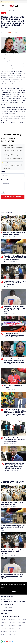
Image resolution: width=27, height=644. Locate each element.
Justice (7, 470)
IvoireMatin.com (22, 622)
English (2, 34)
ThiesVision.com (13, 622)
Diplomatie (7, 418)
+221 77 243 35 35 (7, 602)
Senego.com (12, 619)
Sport (5, 389)
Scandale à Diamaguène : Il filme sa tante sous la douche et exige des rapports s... (12, 576)
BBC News (21, 625)
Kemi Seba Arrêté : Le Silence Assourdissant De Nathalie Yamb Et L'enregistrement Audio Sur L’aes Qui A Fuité (15, 361)
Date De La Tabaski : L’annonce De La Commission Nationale (14, 233)
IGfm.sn (3, 625)
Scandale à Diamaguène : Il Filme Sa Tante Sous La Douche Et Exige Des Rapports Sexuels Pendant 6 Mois (15, 309)
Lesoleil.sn (3, 622)
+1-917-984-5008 (6, 610)
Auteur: (13, 174)
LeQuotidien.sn (12, 632)
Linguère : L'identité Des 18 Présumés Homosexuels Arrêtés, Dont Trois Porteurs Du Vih (14, 335)
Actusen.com (4, 632)
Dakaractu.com (12, 635)
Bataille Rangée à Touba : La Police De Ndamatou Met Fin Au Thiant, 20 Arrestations (15, 283)
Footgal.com (4, 628)
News (7, 11)
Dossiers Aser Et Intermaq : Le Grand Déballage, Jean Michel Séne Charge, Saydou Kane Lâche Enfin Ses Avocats (15, 466)
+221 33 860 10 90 (19, 602)
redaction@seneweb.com (13, 617)
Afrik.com (21, 628)
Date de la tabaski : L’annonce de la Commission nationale (12, 503)
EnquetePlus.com (22, 619)
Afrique (6, 366)
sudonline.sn (12, 628)
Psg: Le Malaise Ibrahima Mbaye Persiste (14, 387)
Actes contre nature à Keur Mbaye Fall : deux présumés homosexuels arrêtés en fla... (13, 527)
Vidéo (11, 11)
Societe (6, 261)
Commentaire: (13, 186)
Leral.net (3, 619)
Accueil (3, 11)
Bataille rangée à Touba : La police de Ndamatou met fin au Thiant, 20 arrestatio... (13, 552)
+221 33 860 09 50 (7, 605)
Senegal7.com (12, 625)
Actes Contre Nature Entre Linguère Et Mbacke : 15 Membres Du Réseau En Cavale (14, 440)
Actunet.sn (3, 635)
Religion (6, 236)
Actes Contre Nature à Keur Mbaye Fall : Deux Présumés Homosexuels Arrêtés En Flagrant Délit (15, 258)
